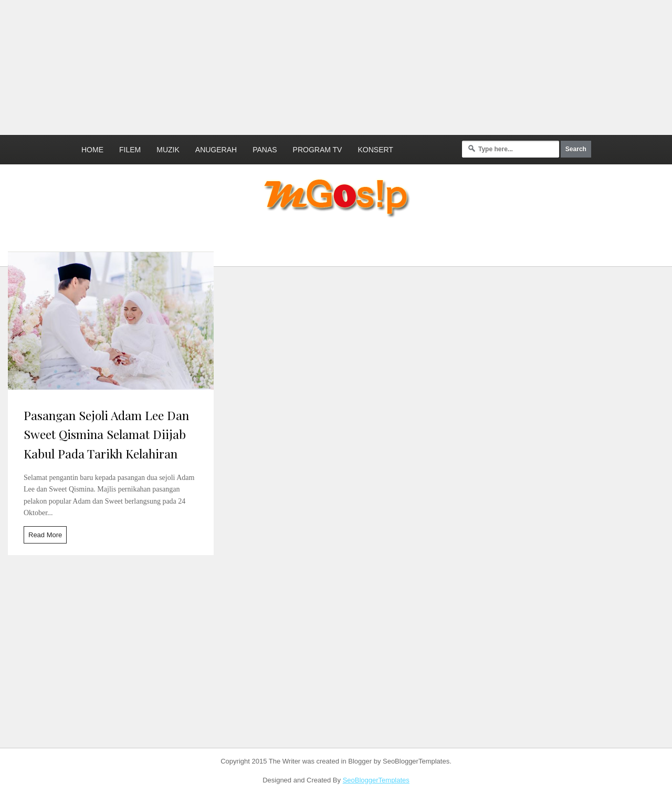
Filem (130, 150)
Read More (45, 535)
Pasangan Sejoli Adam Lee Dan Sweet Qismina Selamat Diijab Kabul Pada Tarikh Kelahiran (106, 435)
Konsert (375, 150)
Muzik (168, 150)
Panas (265, 150)
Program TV (318, 150)
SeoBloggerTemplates (376, 780)
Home (92, 150)
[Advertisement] (255, 66)
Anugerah (216, 150)
